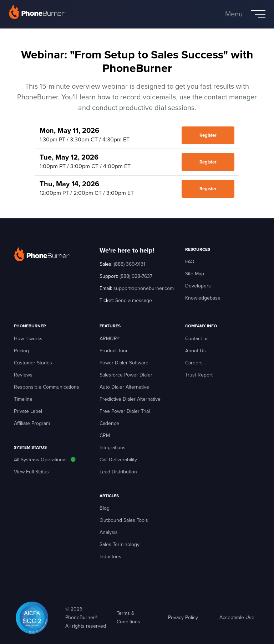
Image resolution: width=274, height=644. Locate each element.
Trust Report (199, 375)
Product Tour (114, 351)
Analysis (109, 532)
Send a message (134, 300)
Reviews (23, 375)
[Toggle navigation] (245, 14)
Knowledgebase (203, 298)
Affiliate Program (32, 423)
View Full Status (31, 472)
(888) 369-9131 (130, 264)
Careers (194, 363)
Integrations (113, 448)
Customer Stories (33, 363)
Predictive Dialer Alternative (130, 399)
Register (208, 135)
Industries (110, 557)
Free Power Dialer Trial (125, 411)
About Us (196, 351)
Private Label (28, 411)
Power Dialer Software (124, 363)
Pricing (21, 351)
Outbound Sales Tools (124, 520)
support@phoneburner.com (144, 288)
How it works (28, 339)
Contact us (197, 339)
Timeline (23, 399)
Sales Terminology (120, 544)
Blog (105, 508)
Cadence (109, 423)
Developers (198, 286)
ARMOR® (110, 339)
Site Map (195, 274)
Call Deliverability (118, 460)
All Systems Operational (40, 460)
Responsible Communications (47, 387)
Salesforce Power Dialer (126, 375)
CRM (105, 435)
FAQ (190, 262)
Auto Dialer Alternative (124, 387)
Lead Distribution (118, 472)
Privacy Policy (183, 617)
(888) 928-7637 (136, 276)
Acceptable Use (237, 617)
